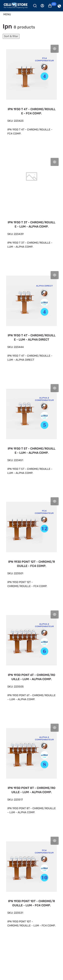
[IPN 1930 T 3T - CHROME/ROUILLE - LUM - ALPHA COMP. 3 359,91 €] (32, 207)
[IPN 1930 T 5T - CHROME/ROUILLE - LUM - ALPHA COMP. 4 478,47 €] (32, 433)
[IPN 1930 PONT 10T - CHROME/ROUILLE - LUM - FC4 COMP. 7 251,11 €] (32, 885)
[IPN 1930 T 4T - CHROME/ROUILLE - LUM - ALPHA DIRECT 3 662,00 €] (32, 320)
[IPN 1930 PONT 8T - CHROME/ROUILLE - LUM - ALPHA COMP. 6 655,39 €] (32, 772)
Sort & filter (11, 36)
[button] (51, 6)
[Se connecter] (44, 6)
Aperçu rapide (55, 49)
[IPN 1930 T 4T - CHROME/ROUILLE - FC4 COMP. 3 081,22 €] (32, 93)
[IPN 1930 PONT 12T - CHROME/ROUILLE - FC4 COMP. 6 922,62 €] (32, 546)
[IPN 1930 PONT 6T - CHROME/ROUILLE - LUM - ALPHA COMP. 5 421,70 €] (32, 659)
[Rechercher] (36, 6)
